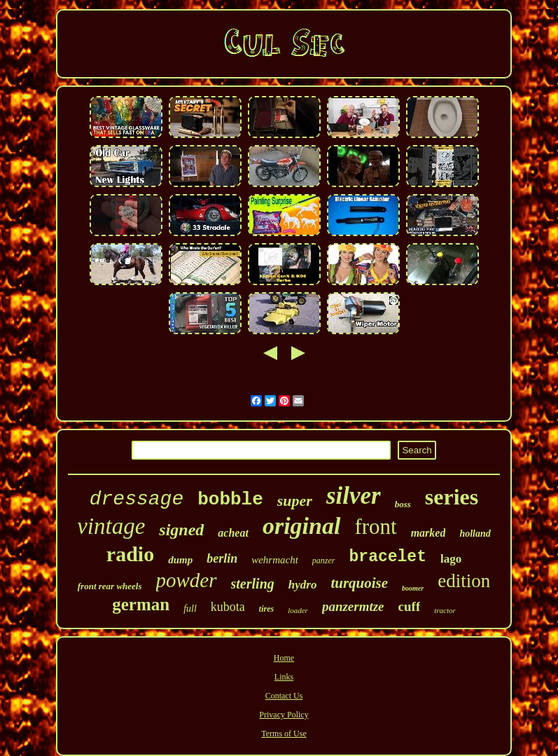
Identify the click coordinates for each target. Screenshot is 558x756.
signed (181, 530)
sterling (253, 584)
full (190, 609)
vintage (111, 526)
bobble (230, 500)
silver (354, 496)
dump (180, 560)
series (452, 497)
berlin (222, 558)
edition (464, 581)
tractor (445, 610)
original (301, 526)
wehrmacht (275, 560)
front (375, 527)
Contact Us (284, 696)
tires (266, 609)
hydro (303, 585)
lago (451, 559)
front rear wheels (110, 586)
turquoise (359, 583)
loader (298, 610)
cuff (410, 606)
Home (284, 658)
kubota (228, 607)
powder (187, 580)
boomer (413, 588)
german (141, 604)
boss (403, 504)
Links (284, 677)
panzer (324, 561)
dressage (137, 499)
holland (475, 534)
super (295, 501)
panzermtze (353, 606)
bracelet (388, 557)
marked (428, 533)
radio (130, 554)
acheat (233, 533)
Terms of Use (284, 734)
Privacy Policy (284, 715)
